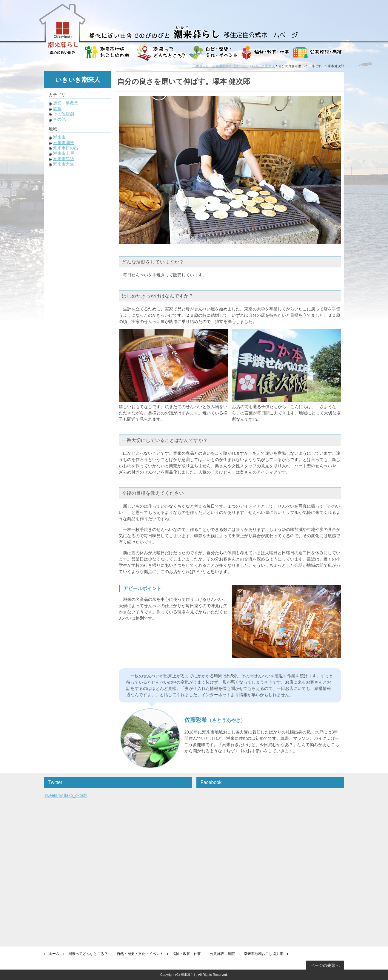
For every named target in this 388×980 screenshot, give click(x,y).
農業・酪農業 (66, 103)
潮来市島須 (64, 159)
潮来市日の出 (66, 148)
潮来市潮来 (64, 143)
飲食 (57, 108)
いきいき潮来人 (263, 66)
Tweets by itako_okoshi (66, 795)
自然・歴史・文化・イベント (140, 954)
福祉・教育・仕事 (187, 954)
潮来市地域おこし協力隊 (264, 954)
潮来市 (59, 137)
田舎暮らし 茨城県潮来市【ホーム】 (220, 66)
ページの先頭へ (325, 965)
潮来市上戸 (64, 153)
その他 (59, 119)
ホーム (54, 954)
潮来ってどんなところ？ (88, 954)
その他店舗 (64, 114)
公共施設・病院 (222, 954)
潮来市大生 (64, 164)
